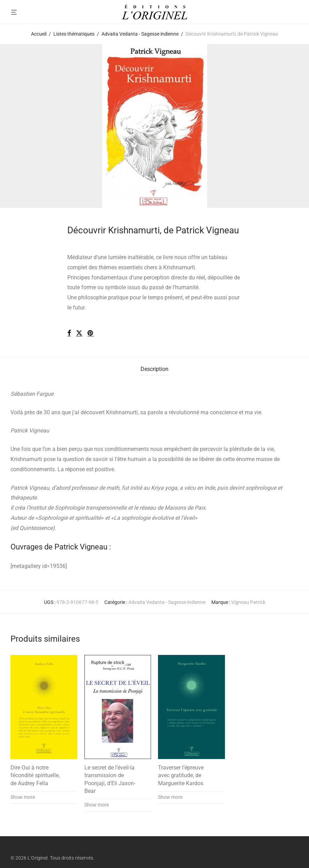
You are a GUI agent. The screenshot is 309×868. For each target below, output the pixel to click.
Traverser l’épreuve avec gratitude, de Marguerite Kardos (181, 775)
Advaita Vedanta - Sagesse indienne (140, 34)
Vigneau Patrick (248, 602)
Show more (23, 797)
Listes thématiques (74, 34)
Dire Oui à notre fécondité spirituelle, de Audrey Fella (35, 775)
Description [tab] (154, 369)
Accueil (39, 34)
